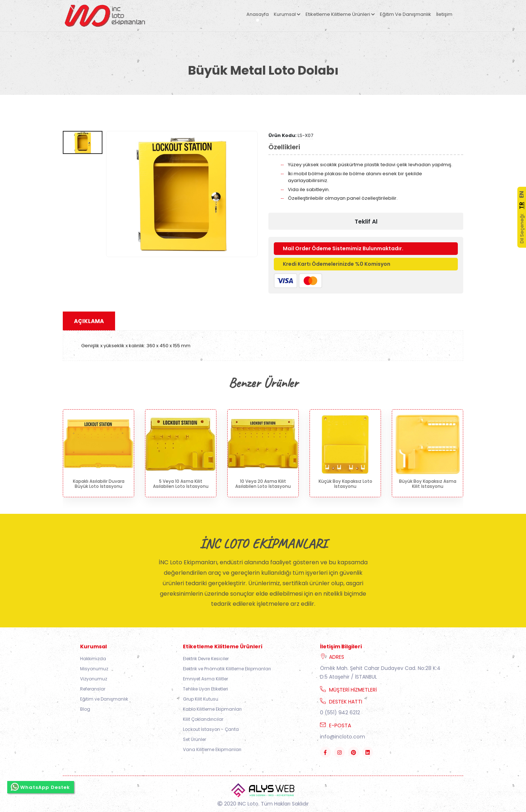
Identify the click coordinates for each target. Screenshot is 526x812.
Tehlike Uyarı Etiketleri (205, 689)
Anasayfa (258, 14)
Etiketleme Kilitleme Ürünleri (340, 14)
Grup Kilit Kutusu (201, 699)
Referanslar (93, 689)
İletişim (444, 14)
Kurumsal (287, 14)
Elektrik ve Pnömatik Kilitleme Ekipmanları (227, 669)
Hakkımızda (93, 659)
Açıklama (89, 321)
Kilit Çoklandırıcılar (203, 719)
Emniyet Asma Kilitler (205, 679)
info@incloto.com (343, 737)
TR (521, 206)
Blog (85, 709)
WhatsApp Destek (41, 786)
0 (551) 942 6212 (340, 712)
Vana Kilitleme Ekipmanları (212, 749)
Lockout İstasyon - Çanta (211, 729)
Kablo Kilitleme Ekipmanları (212, 709)
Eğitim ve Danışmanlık (406, 14)
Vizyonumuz (94, 679)
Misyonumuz (94, 669)
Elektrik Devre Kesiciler (206, 659)
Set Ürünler (194, 739)
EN (521, 195)
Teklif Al (366, 222)
